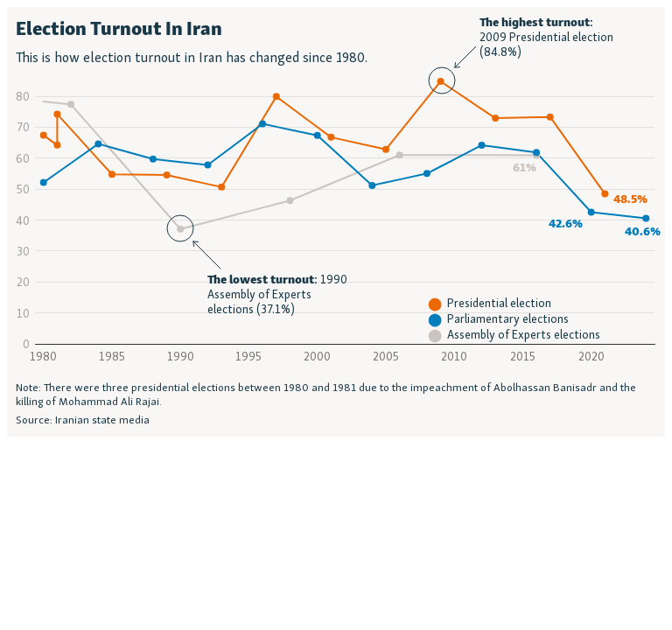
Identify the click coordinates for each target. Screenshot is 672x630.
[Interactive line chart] (336, 222)
